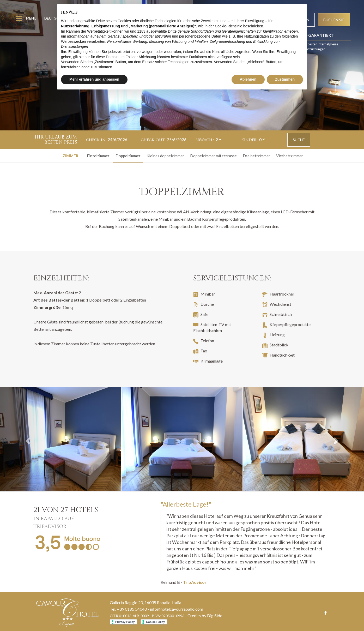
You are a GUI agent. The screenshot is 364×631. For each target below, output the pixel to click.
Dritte (172, 31)
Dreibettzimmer (256, 156)
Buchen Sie (334, 20)
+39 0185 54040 (132, 609)
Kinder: (249, 140)
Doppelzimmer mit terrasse (213, 156)
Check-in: (96, 140)
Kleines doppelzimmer (165, 156)
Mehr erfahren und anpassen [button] (94, 79)
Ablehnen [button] (248, 79)
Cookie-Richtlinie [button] (229, 26)
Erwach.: (205, 140)
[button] (27, 439)
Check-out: (153, 140)
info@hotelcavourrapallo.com (177, 609)
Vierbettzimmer (290, 156)
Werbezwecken (73, 41)
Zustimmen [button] (285, 79)
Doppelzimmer (128, 156)
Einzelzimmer (98, 156)
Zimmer (70, 156)
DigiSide (215, 615)
